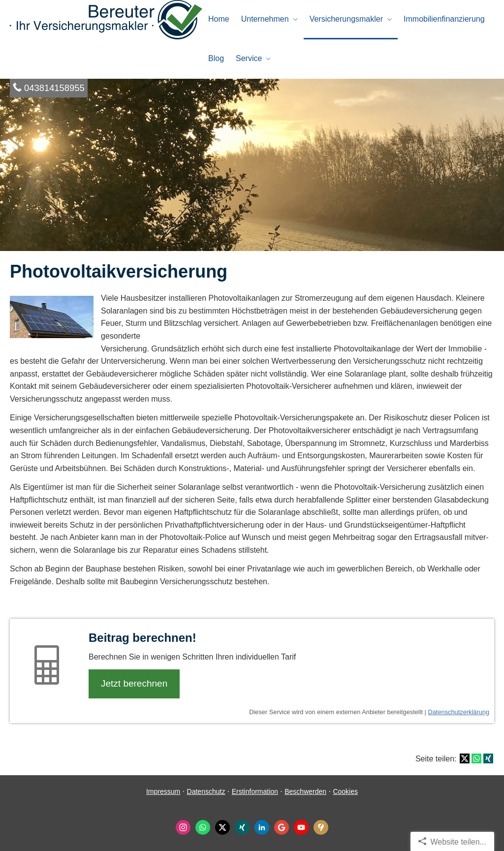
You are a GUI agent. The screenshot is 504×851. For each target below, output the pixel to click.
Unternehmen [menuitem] (265, 19)
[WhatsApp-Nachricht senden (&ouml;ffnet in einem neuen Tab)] (203, 827)
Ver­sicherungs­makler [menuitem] (346, 19)
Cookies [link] (345, 791)
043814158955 (54, 88)
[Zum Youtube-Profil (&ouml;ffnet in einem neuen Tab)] (301, 827)
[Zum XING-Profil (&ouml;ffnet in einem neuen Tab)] (242, 827)
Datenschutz (206, 791)
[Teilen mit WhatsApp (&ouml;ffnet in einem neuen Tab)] (476, 758)
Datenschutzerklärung (459, 712)
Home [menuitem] (219, 19)
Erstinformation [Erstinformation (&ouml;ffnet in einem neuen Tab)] (255, 791)
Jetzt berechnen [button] (134, 683)
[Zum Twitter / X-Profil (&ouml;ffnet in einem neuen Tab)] (222, 827)
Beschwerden (305, 791)
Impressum (163, 791)
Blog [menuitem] (216, 58)
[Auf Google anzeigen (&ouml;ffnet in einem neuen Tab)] (282, 827)
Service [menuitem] (249, 58)
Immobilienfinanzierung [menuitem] (444, 19)
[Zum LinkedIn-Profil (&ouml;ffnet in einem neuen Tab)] (262, 827)
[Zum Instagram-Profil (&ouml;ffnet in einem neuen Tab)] (183, 827)
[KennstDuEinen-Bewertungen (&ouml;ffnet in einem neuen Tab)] (321, 827)
